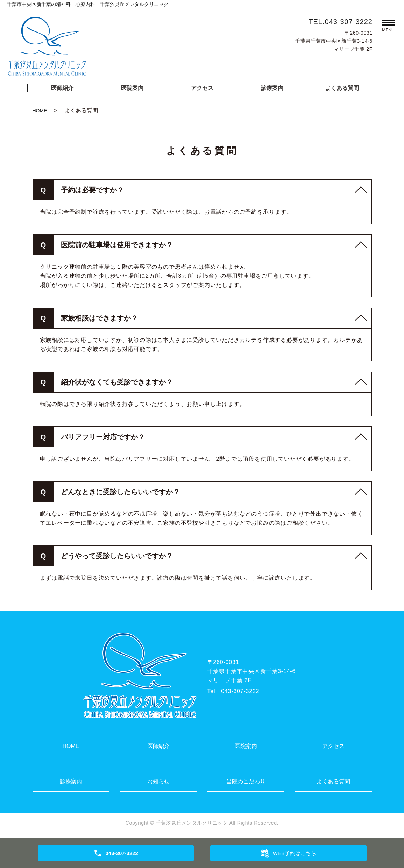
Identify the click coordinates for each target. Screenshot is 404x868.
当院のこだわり (246, 781)
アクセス (202, 88)
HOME (40, 111)
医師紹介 (62, 88)
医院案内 (132, 88)
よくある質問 (342, 88)
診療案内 (272, 88)
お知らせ (158, 781)
